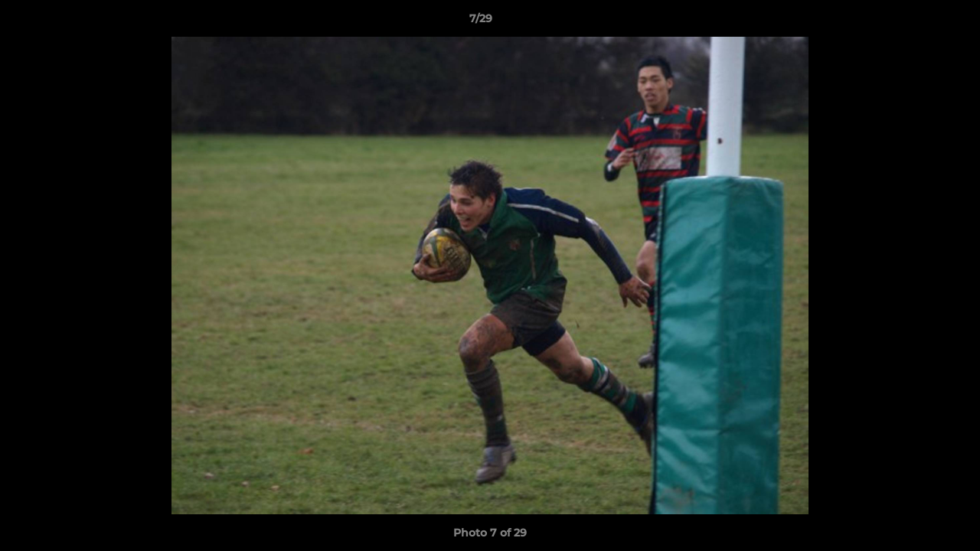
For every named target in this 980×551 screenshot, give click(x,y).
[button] (916, 22)
